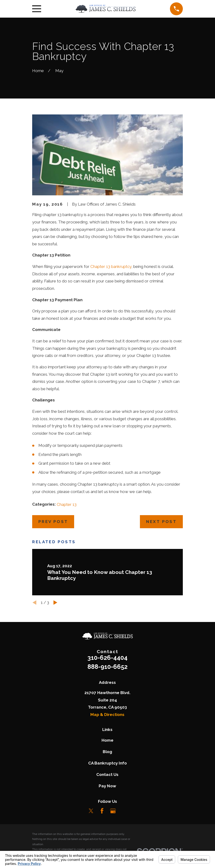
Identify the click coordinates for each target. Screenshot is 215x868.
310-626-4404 (107, 658)
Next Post (161, 522)
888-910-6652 (107, 667)
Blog (107, 752)
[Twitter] (91, 811)
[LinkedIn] (124, 811)
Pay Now (107, 786)
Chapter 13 (67, 504)
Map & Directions (107, 715)
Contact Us (107, 774)
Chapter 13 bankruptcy (111, 266)
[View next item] (55, 603)
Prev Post (53, 522)
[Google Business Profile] (113, 811)
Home (107, 740)
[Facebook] (102, 811)
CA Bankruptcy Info (107, 763)
